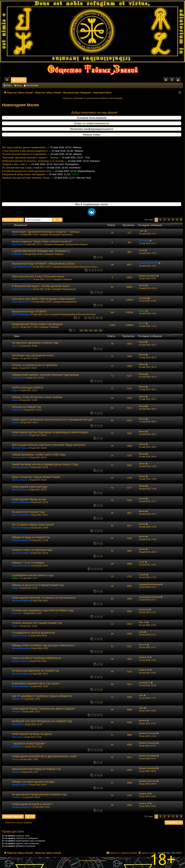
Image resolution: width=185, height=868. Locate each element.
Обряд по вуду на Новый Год (31, 537)
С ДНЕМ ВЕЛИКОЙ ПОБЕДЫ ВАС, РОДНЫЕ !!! (41, 251)
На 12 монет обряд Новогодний (33, 524)
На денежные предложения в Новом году (39, 794)
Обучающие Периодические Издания (70, 244)
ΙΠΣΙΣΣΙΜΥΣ (17, 254)
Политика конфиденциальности (92, 129)
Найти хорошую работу (27, 387)
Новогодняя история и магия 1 (32, 804)
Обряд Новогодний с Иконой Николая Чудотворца (45, 375)
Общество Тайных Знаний (26, 80)
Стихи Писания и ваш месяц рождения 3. (25, 165)
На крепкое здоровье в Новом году (35, 343)
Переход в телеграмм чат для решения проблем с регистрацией (93, 98)
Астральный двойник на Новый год (35, 670)
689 (101, 331)
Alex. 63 (143, 622)
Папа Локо (17, 244)
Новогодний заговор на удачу (32, 734)
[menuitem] (166, 80)
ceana (142, 250)
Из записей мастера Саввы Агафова (22, 182)
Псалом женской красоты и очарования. (24, 168)
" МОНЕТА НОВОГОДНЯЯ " (29, 743)
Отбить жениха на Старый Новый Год (37, 623)
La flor (142, 562)
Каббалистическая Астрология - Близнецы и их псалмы (33, 175)
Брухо (15, 346)
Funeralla (143, 298)
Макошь (143, 721)
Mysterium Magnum (21, 807)
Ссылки (8, 81)
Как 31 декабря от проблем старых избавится (42, 696)
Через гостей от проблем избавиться (36, 658)
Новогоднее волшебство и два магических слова (44, 756)
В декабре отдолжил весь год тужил (36, 683)
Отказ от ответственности (92, 123)
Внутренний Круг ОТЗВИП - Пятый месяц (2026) (43, 263)
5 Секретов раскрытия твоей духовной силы (27, 185)
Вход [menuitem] (173, 81)
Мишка (142, 285)
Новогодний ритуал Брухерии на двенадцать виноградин (50, 432)
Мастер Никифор (20, 314)
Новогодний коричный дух (30, 487)
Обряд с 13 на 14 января (28, 562)
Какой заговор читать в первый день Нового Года (45, 464)
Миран (142, 311)
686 (86, 331)
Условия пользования (92, 118)
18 (97, 318)
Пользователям (69, 289)
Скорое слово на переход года (32, 550)
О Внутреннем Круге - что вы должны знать (41, 286)
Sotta (141, 632)
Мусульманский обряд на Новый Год (36, 769)
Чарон (142, 323)
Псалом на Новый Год (26, 407)
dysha (15, 368)
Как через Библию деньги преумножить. (24, 162)
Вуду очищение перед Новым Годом (36, 477)
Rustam (16, 772)
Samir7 (15, 422)
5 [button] (173, 220)
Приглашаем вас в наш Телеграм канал (38, 276)
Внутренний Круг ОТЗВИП (29, 311)
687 (91, 331)
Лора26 (142, 575)
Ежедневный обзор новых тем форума (24, 189)
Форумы (52, 80)
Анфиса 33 (144, 657)
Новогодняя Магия (20, 105)
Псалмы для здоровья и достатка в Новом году (43, 610)
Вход (19, 85)
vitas (141, 695)
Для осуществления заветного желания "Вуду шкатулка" (49, 445)
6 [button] (177, 220)
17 (93, 318)
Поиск (9, 85)
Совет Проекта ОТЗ (21, 267)
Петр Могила (18, 378)
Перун (15, 235)
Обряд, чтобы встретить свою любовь (37, 397)
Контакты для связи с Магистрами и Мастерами (43, 299)
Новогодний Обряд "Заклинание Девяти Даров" (44, 708)
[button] (181, 220)
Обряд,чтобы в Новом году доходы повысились (43, 645)
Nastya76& (144, 610)
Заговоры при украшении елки (33, 355)
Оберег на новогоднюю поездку (33, 782)
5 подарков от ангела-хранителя (33, 633)
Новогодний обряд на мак (29, 499)
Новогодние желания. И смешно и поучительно (44, 597)
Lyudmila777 (145, 683)
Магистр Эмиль (20, 435)
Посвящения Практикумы (61, 235)
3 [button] (165, 220)
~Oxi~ (142, 231)
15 (85, 318)
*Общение (59, 254)
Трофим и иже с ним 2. (15, 179)
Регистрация (33, 85)
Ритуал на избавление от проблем (35, 365)
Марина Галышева (148, 276)
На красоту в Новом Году (28, 512)
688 (96, 331)
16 (89, 318)
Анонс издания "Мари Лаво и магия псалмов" (42, 241)
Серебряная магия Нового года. (33, 575)
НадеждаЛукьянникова (149, 584)
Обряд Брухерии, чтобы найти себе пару (39, 454)
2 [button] (160, 220)
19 (101, 318)
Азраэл (15, 358)
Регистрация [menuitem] (179, 81)
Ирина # (143, 645)
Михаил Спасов (20, 636)
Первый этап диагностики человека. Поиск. (26, 192)
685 (81, 331)
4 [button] (169, 220)
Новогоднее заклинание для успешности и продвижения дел (52, 419)
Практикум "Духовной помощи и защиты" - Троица (30, 172)
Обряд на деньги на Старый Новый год (38, 585)
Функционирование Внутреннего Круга (80, 267)
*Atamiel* (16, 699)
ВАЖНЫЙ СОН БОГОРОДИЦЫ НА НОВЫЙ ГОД (42, 721)
